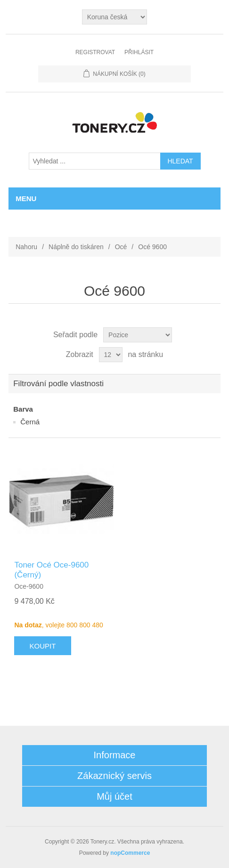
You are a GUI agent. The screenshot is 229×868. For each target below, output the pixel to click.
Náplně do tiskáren (76, 247)
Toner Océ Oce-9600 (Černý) (51, 570)
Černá (30, 422)
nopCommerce (130, 853)
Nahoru (26, 247)
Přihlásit (139, 52)
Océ (121, 247)
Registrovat (95, 52)
